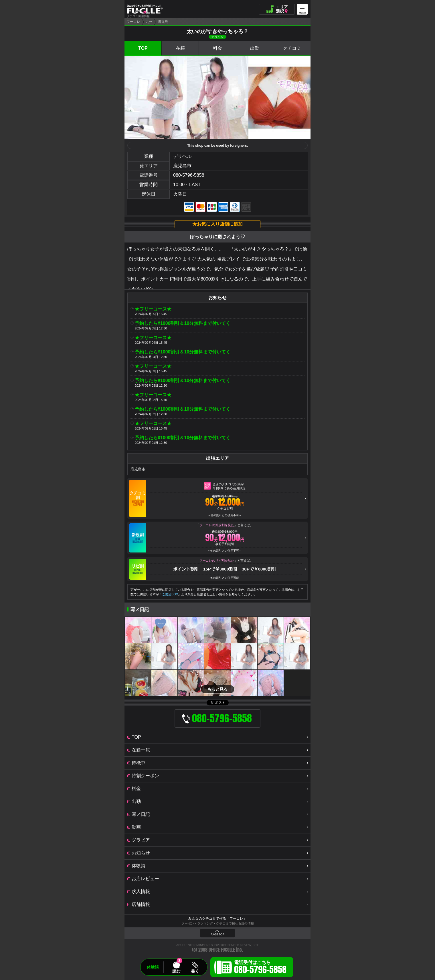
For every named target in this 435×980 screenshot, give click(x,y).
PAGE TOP (217, 935)
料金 (217, 48)
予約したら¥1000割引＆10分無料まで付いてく (183, 323)
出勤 (255, 48)
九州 (149, 22)
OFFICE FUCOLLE (222, 950)
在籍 (180, 48)
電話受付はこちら (260, 968)
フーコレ (133, 22)
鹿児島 (163, 22)
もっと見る (217, 689)
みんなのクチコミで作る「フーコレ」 (217, 919)
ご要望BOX (170, 594)
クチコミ (292, 48)
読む (176, 971)
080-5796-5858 (189, 175)
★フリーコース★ (153, 309)
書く (195, 971)
